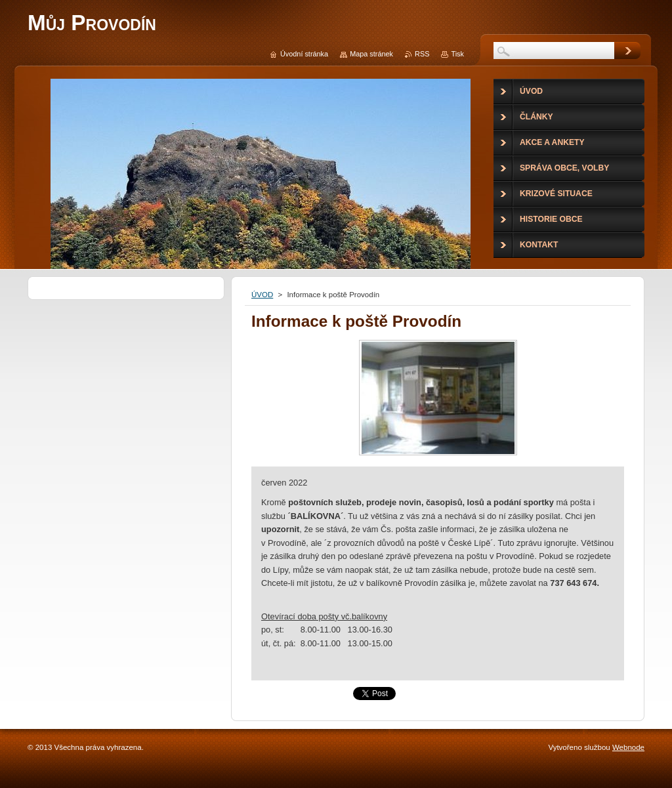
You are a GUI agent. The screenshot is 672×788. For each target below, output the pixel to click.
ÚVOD (262, 295)
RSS (422, 54)
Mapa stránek (371, 54)
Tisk (457, 54)
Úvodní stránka (304, 54)
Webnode (628, 747)
